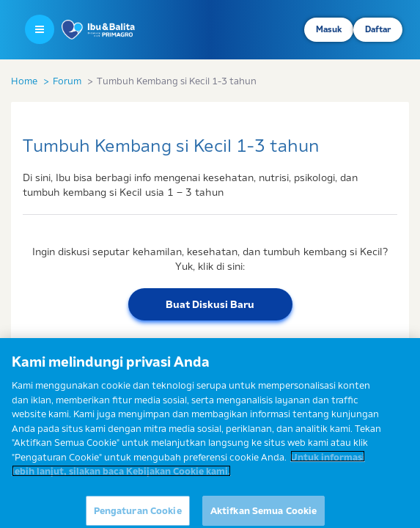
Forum (67, 81)
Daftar (378, 29)
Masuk (329, 29)
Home (24, 81)
